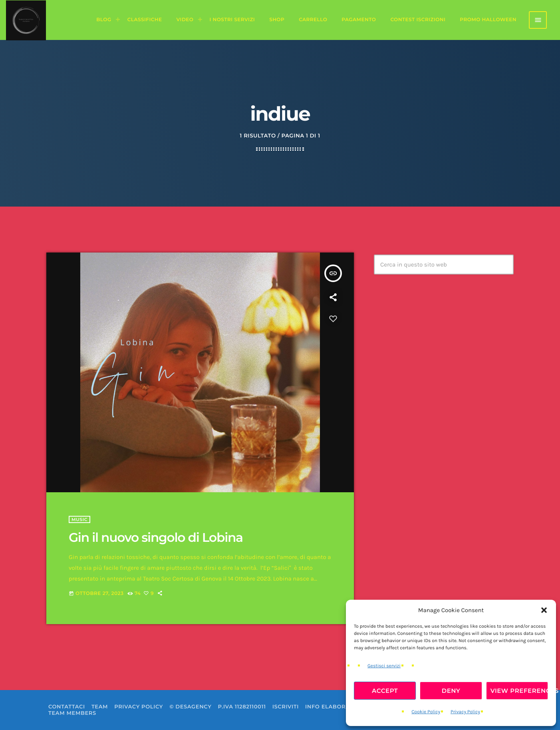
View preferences (519, 691)
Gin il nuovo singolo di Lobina (156, 537)
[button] (544, 610)
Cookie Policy (426, 712)
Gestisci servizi (384, 666)
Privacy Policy (465, 712)
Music (79, 519)
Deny (451, 691)
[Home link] (26, 20)
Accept (385, 691)
